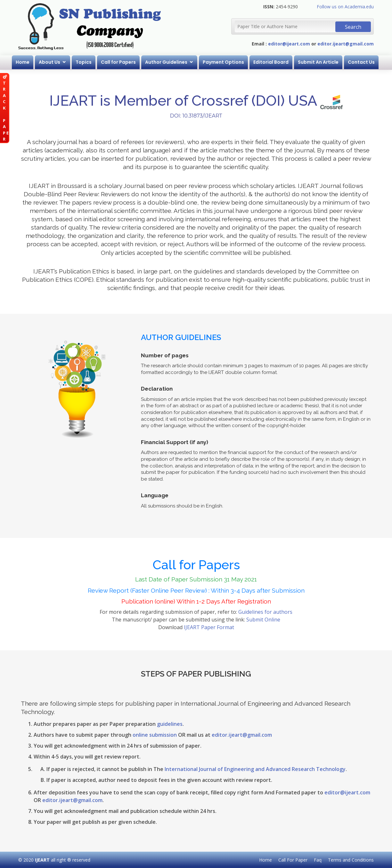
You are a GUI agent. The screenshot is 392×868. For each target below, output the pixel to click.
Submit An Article (318, 62)
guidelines (170, 724)
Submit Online (263, 620)
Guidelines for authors (265, 612)
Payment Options (223, 62)
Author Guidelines (166, 62)
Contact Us (361, 62)
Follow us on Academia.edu (345, 7)
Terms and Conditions (351, 860)
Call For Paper (293, 860)
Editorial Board (271, 62)
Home (23, 62)
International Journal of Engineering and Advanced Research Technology (255, 769)
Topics (84, 62)
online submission (155, 735)
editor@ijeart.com (289, 44)
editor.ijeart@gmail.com (346, 44)
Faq (318, 860)
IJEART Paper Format (209, 627)
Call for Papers (118, 62)
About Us (49, 62)
